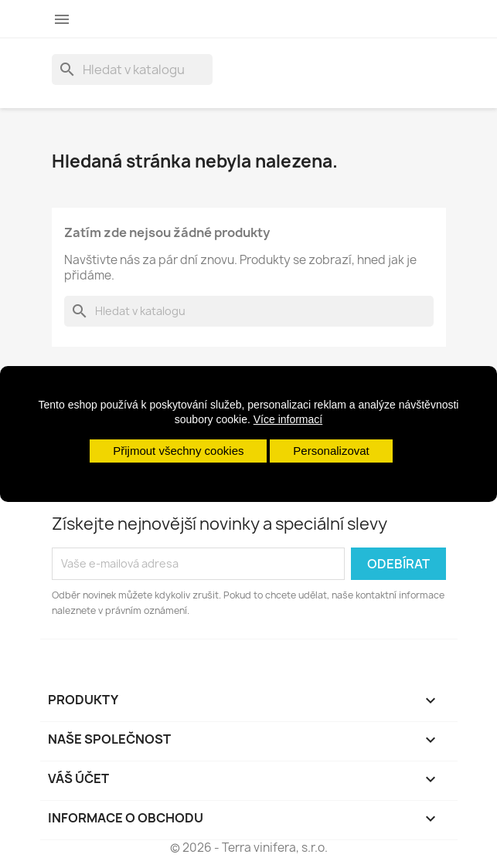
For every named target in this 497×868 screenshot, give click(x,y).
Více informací (288, 419)
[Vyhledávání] (132, 70)
